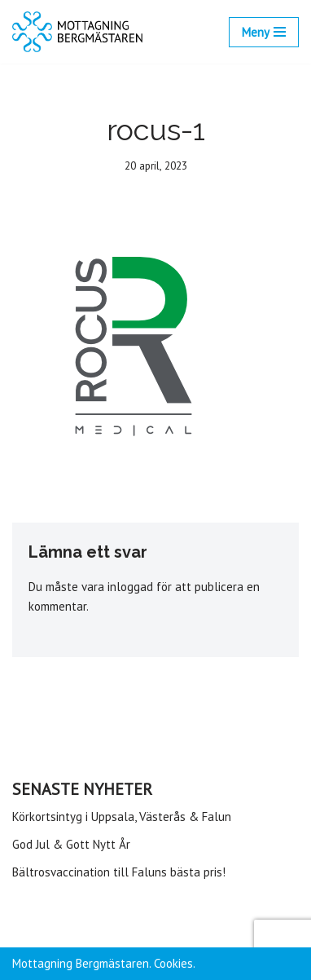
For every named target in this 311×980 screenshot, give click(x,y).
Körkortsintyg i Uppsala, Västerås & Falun (122, 817)
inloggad (130, 587)
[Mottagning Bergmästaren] (77, 32)
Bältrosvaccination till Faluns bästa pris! (119, 872)
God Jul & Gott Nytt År (71, 844)
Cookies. (175, 963)
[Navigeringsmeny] (264, 32)
